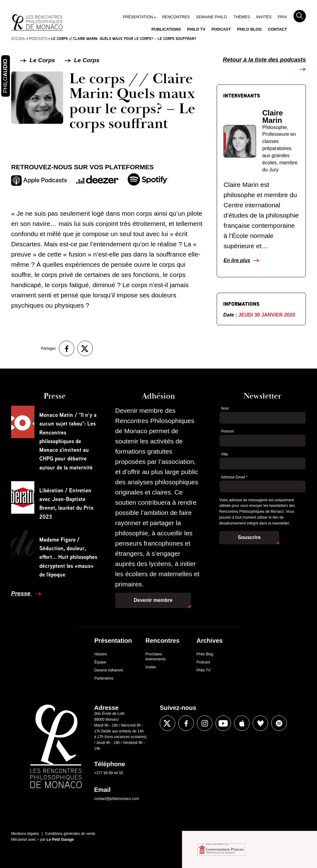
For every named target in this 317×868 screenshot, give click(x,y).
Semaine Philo (211, 17)
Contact (277, 29)
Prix (282, 17)
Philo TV (196, 29)
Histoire (101, 654)
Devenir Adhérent (109, 670)
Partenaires (104, 678)
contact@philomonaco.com (117, 799)
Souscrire (249, 537)
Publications (166, 29)
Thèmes (242, 17)
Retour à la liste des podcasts (264, 60)
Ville (224, 454)
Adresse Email (234, 477)
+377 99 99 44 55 (109, 773)
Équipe (100, 662)
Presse (22, 593)
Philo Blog (250, 29)
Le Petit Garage (60, 840)
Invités (264, 17)
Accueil (18, 39)
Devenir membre (153, 600)
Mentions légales (25, 834)
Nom (225, 408)
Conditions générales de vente (70, 834)
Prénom (228, 431)
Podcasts (38, 39)
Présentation (138, 17)
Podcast (221, 29)
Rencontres (176, 17)
